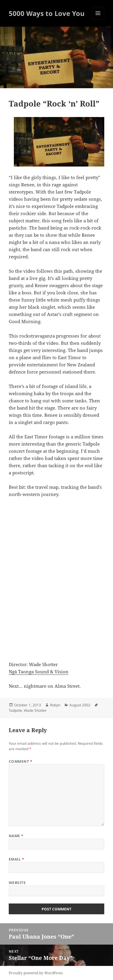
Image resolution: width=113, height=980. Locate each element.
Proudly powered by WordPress (36, 973)
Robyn (55, 705)
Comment (20, 761)
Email (16, 859)
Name (16, 836)
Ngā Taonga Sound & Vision (39, 672)
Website (17, 883)
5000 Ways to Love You (47, 13)
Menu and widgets (98, 19)
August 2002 (80, 705)
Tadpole (15, 710)
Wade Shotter (35, 710)
